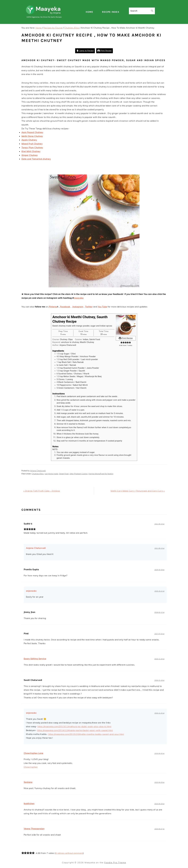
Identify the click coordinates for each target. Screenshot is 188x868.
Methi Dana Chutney (32, 136)
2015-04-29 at (159, 782)
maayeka (79, 298)
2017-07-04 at (159, 634)
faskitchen (29, 803)
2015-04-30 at (159, 753)
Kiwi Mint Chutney (31, 151)
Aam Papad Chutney (32, 132)
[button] (121, 343)
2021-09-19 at (159, 524)
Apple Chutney (29, 140)
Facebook (65, 307)
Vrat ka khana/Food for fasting (101, 474)
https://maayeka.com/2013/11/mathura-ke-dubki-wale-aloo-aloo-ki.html (74, 726)
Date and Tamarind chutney (36, 159)
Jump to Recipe (85, 51)
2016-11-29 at (159, 659)
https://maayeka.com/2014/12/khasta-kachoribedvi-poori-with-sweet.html (75, 730)
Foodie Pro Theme (115, 862)
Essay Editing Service (35, 659)
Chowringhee (31, 767)
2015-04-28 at (159, 804)
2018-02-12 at (159, 612)
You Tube (102, 307)
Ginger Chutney (30, 155)
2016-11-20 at (159, 713)
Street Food (64, 474)
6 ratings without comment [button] (69, 853)
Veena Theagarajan (34, 829)
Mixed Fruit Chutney (32, 144)
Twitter (89, 307)
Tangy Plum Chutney (32, 148)
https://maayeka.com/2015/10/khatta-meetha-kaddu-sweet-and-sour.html (86, 734)
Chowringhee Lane (34, 753)
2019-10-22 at (159, 591)
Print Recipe (105, 51)
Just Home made (51, 474)
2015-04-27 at (159, 829)
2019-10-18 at (159, 570)
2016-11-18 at (159, 680)
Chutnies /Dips (38, 474)
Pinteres (53, 307)
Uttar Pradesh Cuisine (79, 474)
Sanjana (28, 782)
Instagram (78, 307)
